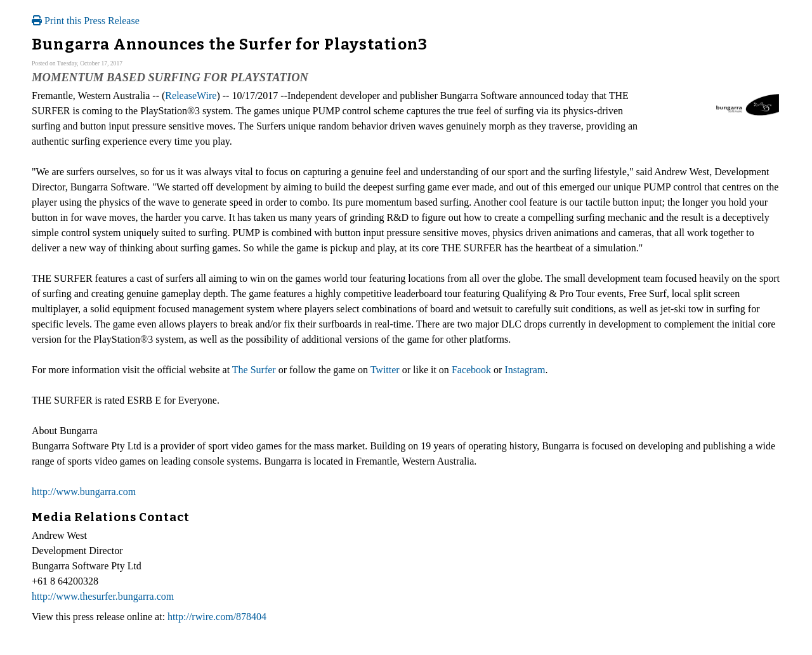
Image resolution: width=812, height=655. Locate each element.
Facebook (471, 370)
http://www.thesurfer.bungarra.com (103, 596)
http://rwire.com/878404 (217, 617)
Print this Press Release (86, 21)
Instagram (525, 370)
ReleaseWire (191, 96)
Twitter (385, 370)
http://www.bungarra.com (84, 492)
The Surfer (254, 370)
